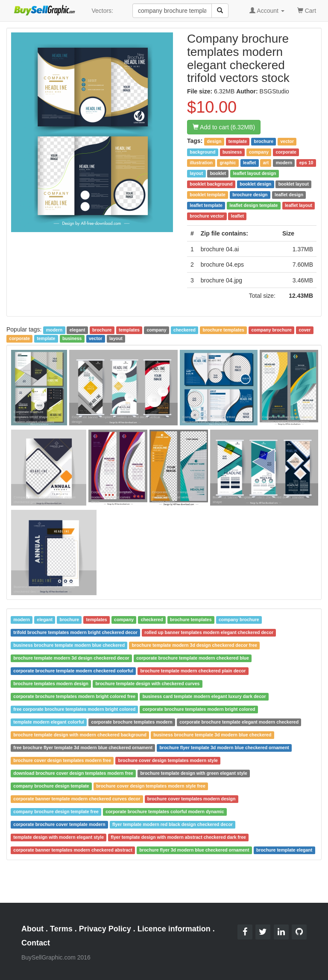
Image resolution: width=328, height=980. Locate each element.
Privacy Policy (105, 929)
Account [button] (267, 11)
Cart (307, 10)
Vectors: (102, 11)
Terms (61, 929)
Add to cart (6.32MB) (224, 127)
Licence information (174, 929)
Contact (36, 943)
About (32, 929)
